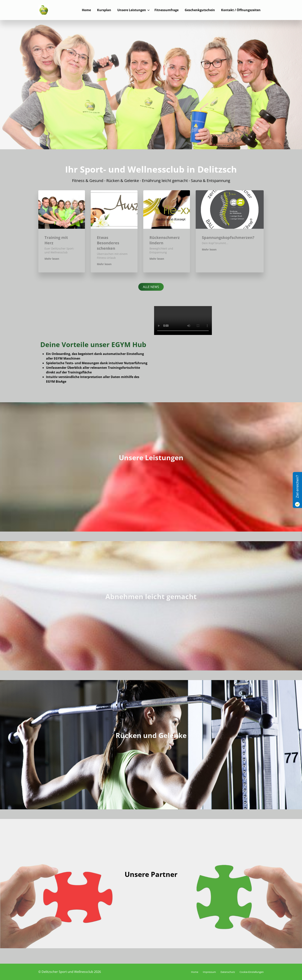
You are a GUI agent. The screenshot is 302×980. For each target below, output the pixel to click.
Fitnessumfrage (167, 10)
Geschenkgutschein (200, 10)
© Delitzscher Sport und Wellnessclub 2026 (70, 972)
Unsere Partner (151, 874)
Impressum (209, 972)
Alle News (151, 287)
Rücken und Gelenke (151, 735)
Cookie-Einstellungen (252, 972)
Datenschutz (228, 972)
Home (86, 10)
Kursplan (104, 10)
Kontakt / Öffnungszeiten (241, 10)
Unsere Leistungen (132, 10)
